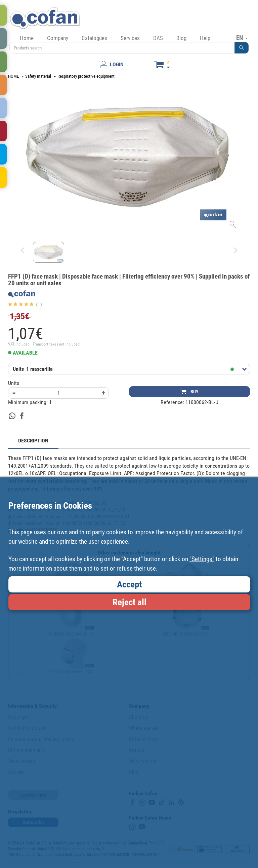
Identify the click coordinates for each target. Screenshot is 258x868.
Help (205, 38)
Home (27, 38)
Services (130, 38)
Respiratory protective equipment (86, 76)
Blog (181, 38)
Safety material (38, 76)
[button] (242, 48)
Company (58, 38)
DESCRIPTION (33, 441)
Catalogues (94, 38)
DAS (158, 38)
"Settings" (202, 559)
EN (242, 38)
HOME (13, 76)
